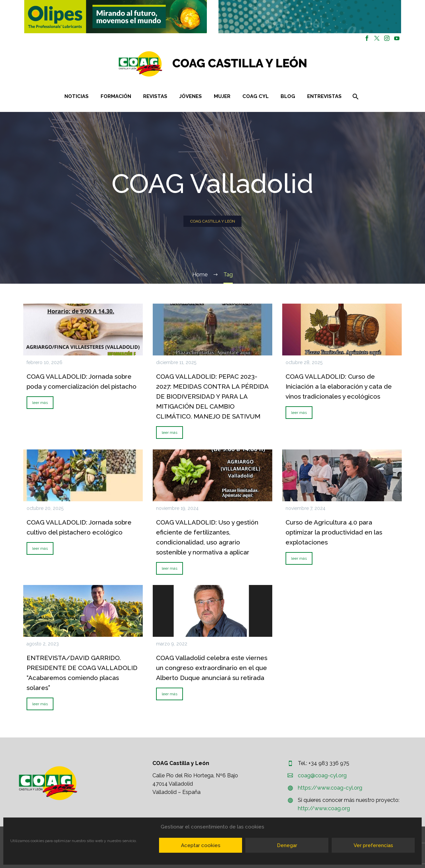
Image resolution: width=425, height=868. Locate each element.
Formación (116, 96)
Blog (288, 96)
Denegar (287, 845)
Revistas (155, 96)
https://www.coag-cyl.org (330, 788)
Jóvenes (191, 96)
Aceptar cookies (201, 845)
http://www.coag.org (324, 808)
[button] (116, 17)
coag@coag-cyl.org (322, 775)
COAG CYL (255, 96)
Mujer (222, 96)
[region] (115, 17)
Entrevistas (324, 96)
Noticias (77, 96)
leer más (40, 403)
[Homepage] (252, 64)
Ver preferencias (373, 845)
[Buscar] (355, 96)
